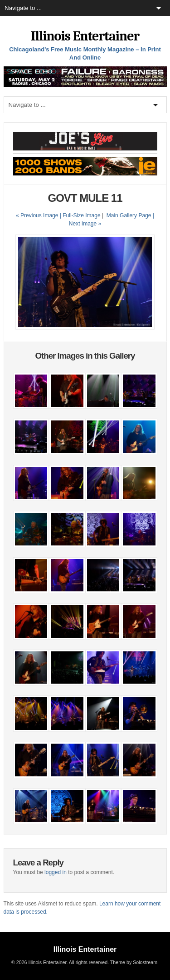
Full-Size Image (81, 215)
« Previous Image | (39, 215)
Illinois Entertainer (85, 36)
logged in (56, 872)
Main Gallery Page (129, 215)
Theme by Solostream (134, 962)
